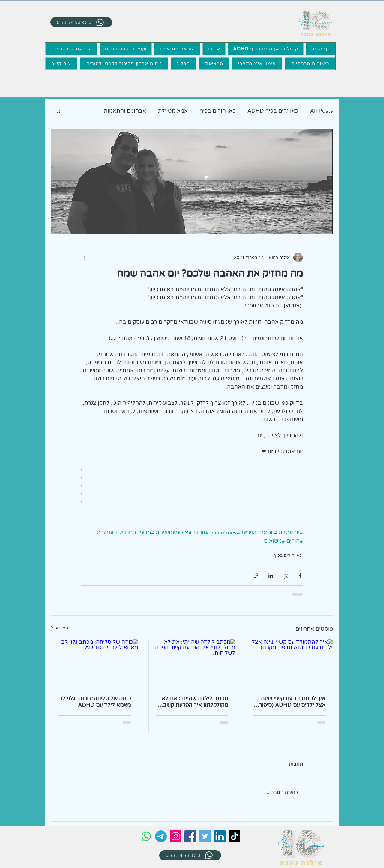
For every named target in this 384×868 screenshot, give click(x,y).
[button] (59, 111)
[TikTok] (234, 836)
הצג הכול (60, 628)
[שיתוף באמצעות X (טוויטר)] (285, 576)
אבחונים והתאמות (125, 111)
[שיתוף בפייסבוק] (300, 576)
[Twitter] (205, 836)
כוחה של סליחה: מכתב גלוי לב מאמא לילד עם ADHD (95, 702)
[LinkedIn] (220, 836)
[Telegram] (161, 836)
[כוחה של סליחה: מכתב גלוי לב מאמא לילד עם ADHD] (95, 664)
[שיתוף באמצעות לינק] (256, 576)
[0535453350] (81, 22)
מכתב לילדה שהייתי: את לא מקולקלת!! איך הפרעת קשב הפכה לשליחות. (195, 702)
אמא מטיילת (173, 111)
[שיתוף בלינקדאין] (271, 576)
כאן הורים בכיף (218, 111)
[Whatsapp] (146, 836)
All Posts (322, 111)
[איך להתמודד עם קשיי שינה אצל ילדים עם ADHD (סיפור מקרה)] (289, 664)
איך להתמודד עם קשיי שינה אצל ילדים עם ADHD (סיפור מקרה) (292, 702)
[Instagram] (176, 836)
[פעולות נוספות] (85, 257)
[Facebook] (190, 836)
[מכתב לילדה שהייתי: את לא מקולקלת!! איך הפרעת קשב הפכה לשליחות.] (192, 664)
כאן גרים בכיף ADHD (273, 111)
